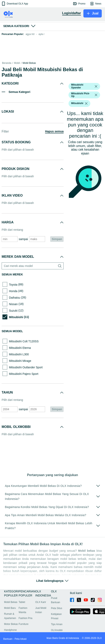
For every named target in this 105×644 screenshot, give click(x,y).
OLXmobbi (57, 630)
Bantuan (8, 639)
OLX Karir (41, 602)
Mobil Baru (10, 608)
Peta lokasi (20, 639)
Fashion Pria (25, 618)
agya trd (30, 34)
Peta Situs (57, 608)
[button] (15, 4)
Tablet (22, 602)
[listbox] (96, 86)
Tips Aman (57, 624)
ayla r (41, 34)
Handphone (10, 630)
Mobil (17, 63)
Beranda (7, 63)
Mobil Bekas (29, 63)
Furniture (23, 624)
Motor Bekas (11, 624)
